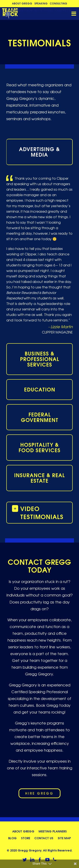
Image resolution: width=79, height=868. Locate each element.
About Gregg (23, 831)
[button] (39, 512)
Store (26, 838)
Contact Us (44, 838)
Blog (12, 838)
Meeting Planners (53, 831)
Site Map (64, 838)
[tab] (39, 152)
